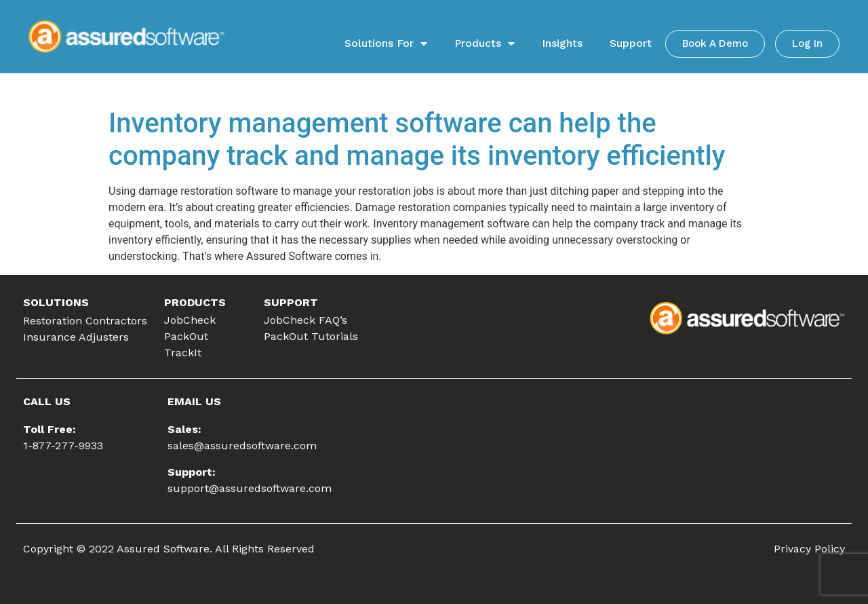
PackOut (186, 336)
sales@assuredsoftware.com (242, 446)
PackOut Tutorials (311, 336)
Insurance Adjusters (76, 337)
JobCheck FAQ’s (305, 320)
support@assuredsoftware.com (250, 488)
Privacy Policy (809, 549)
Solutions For (386, 43)
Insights (562, 43)
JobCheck (190, 320)
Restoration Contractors (85, 321)
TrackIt (183, 353)
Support (631, 43)
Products (485, 43)
